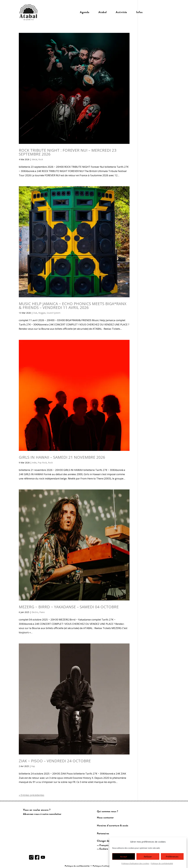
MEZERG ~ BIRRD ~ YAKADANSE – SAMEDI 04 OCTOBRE (69, 607)
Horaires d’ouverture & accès (113, 826)
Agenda (85, 12)
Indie (34, 463)
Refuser (148, 860)
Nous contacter (105, 818)
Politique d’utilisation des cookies (108, 866)
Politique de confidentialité (77, 866)
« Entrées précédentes (32, 795)
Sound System (54, 313)
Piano (42, 612)
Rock (41, 159)
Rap (33, 766)
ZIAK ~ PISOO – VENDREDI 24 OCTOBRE (55, 761)
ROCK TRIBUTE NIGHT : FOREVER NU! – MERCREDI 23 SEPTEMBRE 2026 (68, 152)
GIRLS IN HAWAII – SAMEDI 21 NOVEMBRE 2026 (62, 457)
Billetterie (158, 12)
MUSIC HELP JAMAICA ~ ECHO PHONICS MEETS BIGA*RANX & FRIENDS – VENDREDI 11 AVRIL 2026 (73, 306)
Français (104, 845)
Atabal (103, 12)
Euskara (104, 849)
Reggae (42, 313)
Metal (34, 159)
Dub (35, 313)
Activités (121, 12)
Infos (139, 12)
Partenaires (103, 833)
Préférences (172, 860)
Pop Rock (42, 463)
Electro (35, 612)
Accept (124, 860)
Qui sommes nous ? (108, 811)
